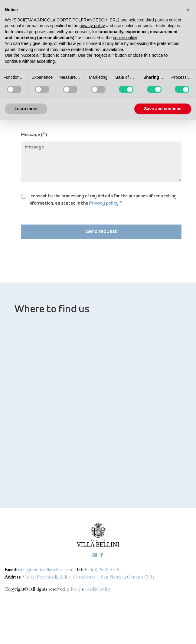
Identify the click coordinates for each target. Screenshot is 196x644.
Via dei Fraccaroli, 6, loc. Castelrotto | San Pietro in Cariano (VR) (88, 577)
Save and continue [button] (163, 109)
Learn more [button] (26, 109)
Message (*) (34, 135)
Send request (101, 232)
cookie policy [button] (125, 38)
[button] (188, 10)
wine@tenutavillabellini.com (45, 570)
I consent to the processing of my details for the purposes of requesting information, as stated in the (103, 200)
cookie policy (98, 589)
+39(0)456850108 (101, 570)
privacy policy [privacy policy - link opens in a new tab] (92, 26)
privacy (74, 589)
